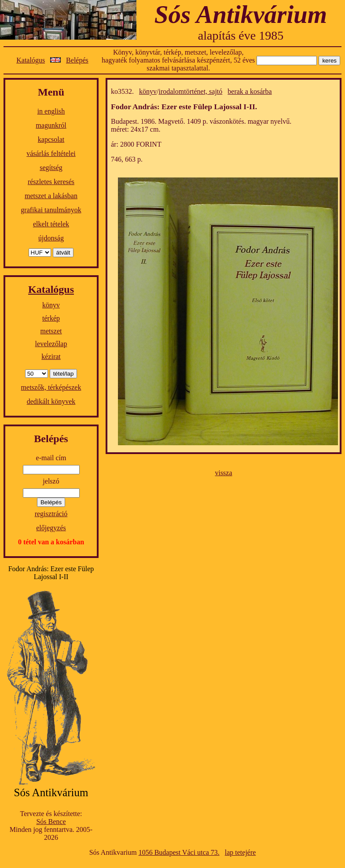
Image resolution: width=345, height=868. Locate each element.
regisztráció (51, 514)
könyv (51, 305)
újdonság (51, 238)
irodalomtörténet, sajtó (190, 91)
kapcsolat (51, 139)
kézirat (51, 356)
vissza (223, 473)
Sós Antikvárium (241, 14)
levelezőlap (51, 344)
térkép (51, 318)
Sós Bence (51, 822)
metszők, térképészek (51, 387)
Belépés (77, 60)
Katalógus (31, 60)
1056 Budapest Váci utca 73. (179, 852)
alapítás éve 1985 (241, 35)
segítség (51, 168)
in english (51, 111)
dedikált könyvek (51, 401)
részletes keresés (51, 182)
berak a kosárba (250, 91)
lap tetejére (240, 852)
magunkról (51, 125)
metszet (51, 331)
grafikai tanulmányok (51, 210)
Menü (51, 92)
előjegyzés (51, 528)
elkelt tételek (51, 224)
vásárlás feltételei (51, 153)
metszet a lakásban (51, 196)
